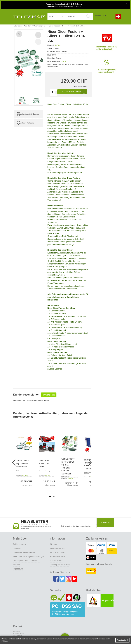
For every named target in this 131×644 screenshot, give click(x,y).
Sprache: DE (99, 16)
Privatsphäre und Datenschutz (26, 561)
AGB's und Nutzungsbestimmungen (29, 556)
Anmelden (105, 523)
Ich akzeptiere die (76, 526)
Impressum (18, 569)
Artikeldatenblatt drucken (30, 114)
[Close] (127, 3)
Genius (63, 61)
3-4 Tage (58, 45)
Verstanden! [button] (122, 640)
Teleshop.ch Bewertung (60, 565)
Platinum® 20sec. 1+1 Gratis (44, 464)
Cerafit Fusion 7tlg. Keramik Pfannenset (23, 464)
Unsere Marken (56, 561)
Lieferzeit (17, 548)
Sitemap (53, 544)
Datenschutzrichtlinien (84, 526)
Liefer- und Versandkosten (25, 552)
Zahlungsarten (19, 544)
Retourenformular (57, 556)
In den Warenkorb (74, 92)
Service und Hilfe (57, 552)
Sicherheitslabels (57, 548)
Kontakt (16, 565)
